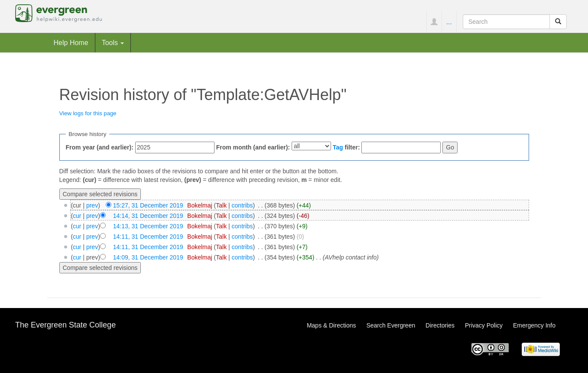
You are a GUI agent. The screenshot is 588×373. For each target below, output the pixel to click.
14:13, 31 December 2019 (148, 226)
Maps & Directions (331, 325)
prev (92, 205)
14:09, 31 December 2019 (148, 257)
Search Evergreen (391, 325)
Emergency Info (534, 325)
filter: (346, 147)
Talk (221, 205)
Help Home (71, 42)
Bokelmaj (200, 205)
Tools (113, 42)
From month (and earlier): (253, 147)
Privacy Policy (484, 325)
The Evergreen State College (65, 325)
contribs (242, 205)
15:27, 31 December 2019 (148, 205)
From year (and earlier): (100, 147)
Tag (338, 147)
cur (77, 216)
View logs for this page (88, 113)
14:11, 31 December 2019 (148, 237)
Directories (440, 325)
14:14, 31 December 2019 (148, 216)
